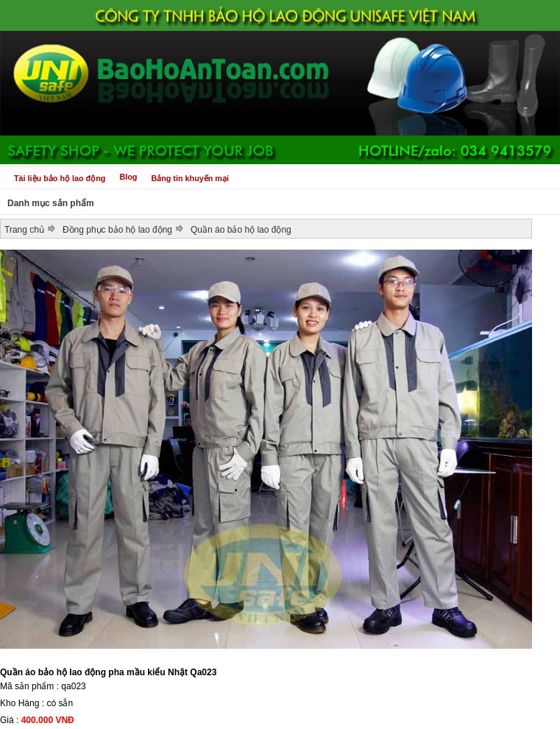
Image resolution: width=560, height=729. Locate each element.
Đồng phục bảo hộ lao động (117, 230)
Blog (128, 177)
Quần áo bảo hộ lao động (241, 230)
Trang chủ (24, 230)
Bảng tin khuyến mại (190, 178)
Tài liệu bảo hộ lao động (60, 178)
